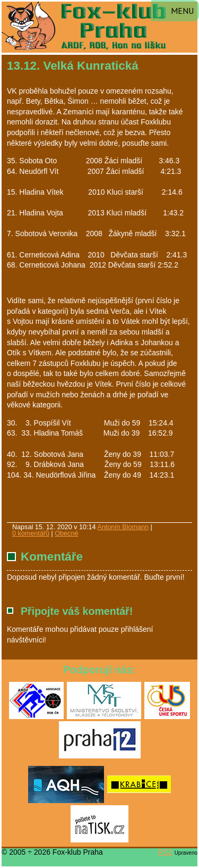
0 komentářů (31, 533)
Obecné (66, 533)
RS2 (165, 852)
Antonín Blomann (123, 527)
